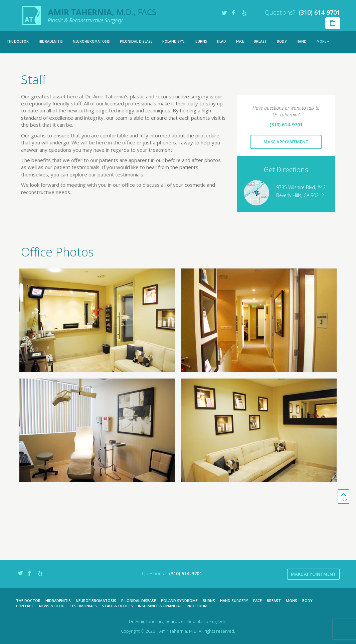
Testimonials (83, 606)
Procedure (198, 606)
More (323, 41)
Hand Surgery (234, 600)
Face (240, 41)
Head (222, 41)
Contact (25, 606)
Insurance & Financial (160, 606)
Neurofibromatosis (91, 41)
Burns (201, 41)
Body (282, 41)
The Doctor (18, 41)
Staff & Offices (117, 606)
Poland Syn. (174, 41)
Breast (260, 41)
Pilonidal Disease (136, 41)
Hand (302, 41)
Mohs (292, 600)
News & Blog (52, 606)
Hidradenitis (51, 41)
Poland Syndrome (179, 600)
